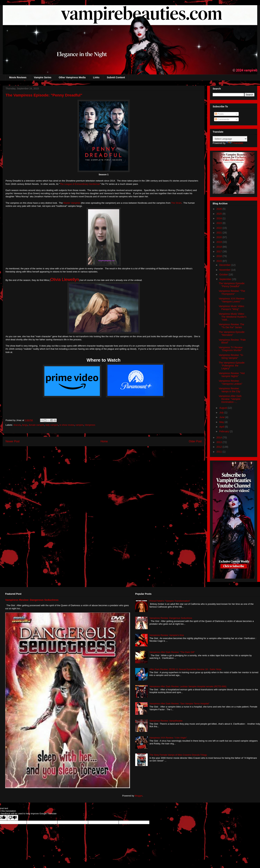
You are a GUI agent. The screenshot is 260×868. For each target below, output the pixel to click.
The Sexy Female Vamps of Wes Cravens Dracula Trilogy (178, 755)
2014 (220, 437)
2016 (220, 256)
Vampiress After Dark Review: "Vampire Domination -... (230, 399)
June (222, 417)
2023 (220, 223)
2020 (220, 237)
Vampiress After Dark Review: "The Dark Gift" (172, 652)
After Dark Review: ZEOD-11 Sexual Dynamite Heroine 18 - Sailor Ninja (185, 669)
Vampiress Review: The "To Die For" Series (231, 326)
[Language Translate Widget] (230, 139)
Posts (219, 114)
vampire (79, 425)
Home (104, 441)
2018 (220, 247)
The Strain (176, 203)
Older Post (195, 441)
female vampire (36, 425)
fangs (25, 425)
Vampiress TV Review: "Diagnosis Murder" (231, 349)
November (225, 270)
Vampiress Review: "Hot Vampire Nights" (232, 375)
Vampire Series (43, 77)
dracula (17, 425)
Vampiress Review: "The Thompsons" (232, 292)
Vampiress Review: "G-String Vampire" (231, 356)
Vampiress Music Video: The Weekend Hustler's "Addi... (233, 317)
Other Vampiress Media (72, 77)
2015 (220, 261)
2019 (220, 242)
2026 (220, 209)
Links (96, 77)
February (224, 431)
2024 (220, 218)
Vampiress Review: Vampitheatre (166, 721)
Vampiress (90, 425)
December (225, 265)
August (223, 408)
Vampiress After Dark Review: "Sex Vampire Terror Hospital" (179, 704)
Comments (222, 119)
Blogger (138, 796)
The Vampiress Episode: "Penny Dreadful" (232, 285)
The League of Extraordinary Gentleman (80, 184)
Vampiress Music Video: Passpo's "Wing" (232, 308)
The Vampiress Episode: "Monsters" (232, 333)
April (222, 427)
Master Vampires (72, 203)
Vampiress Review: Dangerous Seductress (32, 600)
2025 (220, 214)
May (222, 422)
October (224, 274)
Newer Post (13, 441)
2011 (220, 452)
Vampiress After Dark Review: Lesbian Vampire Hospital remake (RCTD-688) (188, 686)
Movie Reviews (18, 77)
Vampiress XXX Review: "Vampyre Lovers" (232, 300)
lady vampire (52, 425)
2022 (220, 228)
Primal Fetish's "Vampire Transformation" (170, 601)
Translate (235, 143)
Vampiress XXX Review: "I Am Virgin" (168, 738)
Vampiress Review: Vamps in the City (229, 390)
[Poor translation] (13, 818)
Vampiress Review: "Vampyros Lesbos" (231, 382)
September (226, 279)
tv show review (67, 425)
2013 (220, 442)
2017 (220, 251)
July (222, 413)
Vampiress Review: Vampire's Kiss (167, 635)
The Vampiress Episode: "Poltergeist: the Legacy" (232, 366)
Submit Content (116, 77)
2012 (220, 447)
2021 (220, 233)
